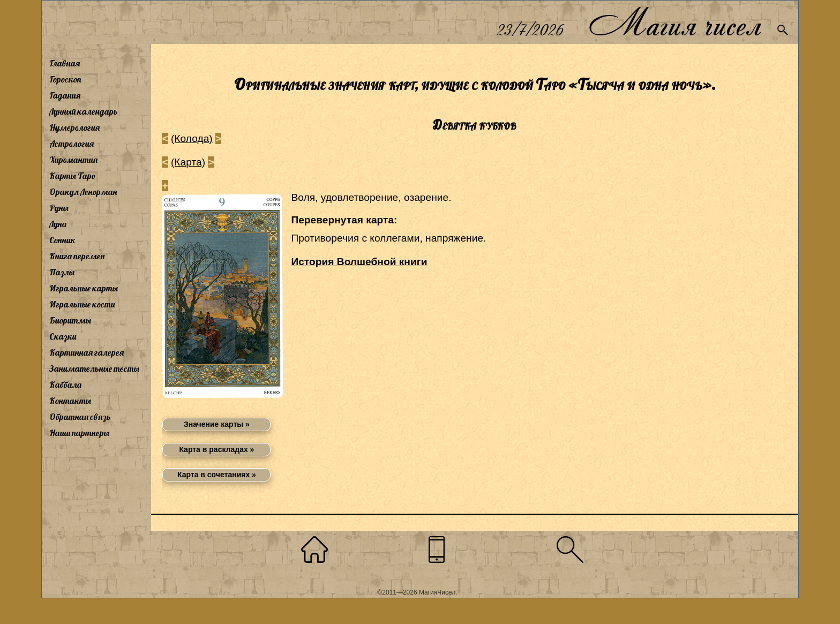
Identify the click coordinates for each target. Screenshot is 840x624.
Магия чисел (674, 22)
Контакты (70, 401)
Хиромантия (73, 160)
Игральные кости (82, 304)
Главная (65, 63)
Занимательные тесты (94, 369)
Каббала (65, 385)
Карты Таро (72, 176)
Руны (59, 208)
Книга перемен (77, 256)
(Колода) (192, 138)
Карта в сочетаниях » (217, 475)
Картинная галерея (87, 352)
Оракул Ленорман (83, 192)
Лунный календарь (84, 111)
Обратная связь (80, 417)
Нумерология (74, 127)
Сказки (63, 336)
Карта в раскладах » (216, 449)
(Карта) (188, 162)
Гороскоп (65, 79)
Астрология (72, 144)
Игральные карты (84, 288)
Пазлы (62, 272)
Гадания (65, 95)
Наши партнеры (79, 433)
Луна (58, 224)
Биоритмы (70, 320)
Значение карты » (217, 424)
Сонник (62, 240)
